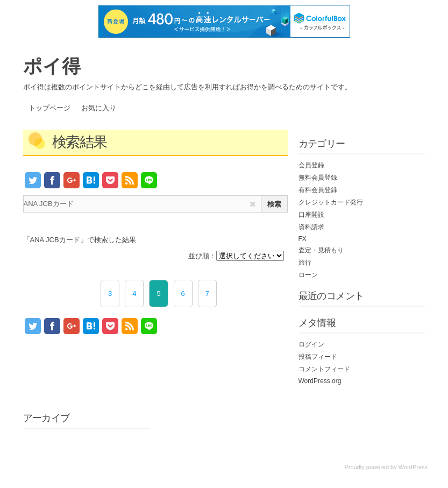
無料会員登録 (318, 178)
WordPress (413, 467)
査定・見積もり (321, 250)
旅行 (305, 263)
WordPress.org (320, 381)
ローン (308, 275)
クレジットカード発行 (331, 202)
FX (303, 239)
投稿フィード (318, 357)
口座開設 (311, 215)
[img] (253, 204)
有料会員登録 (318, 190)
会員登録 (311, 165)
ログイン (311, 344)
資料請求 (311, 227)
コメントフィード (324, 369)
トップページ (49, 108)
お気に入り (99, 108)
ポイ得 (52, 66)
